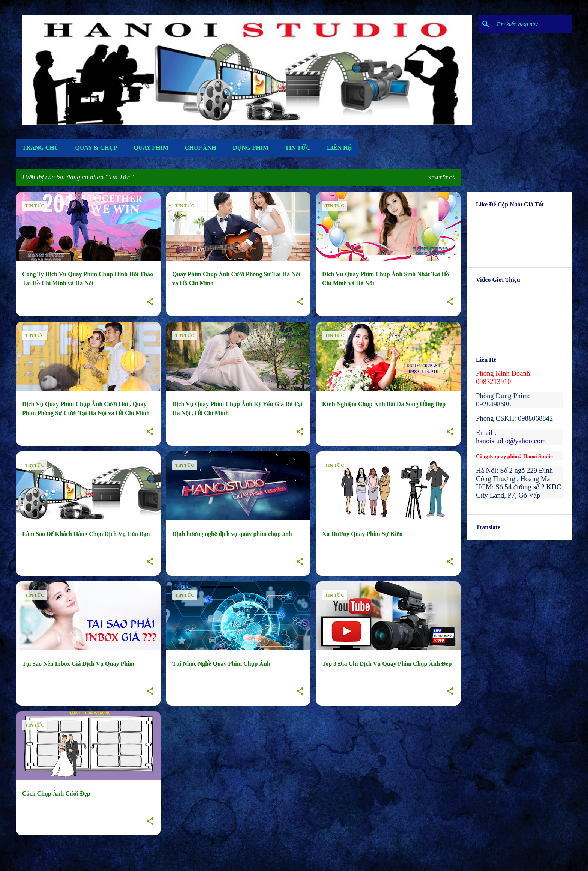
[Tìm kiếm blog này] (532, 24)
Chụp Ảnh (201, 148)
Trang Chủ (40, 148)
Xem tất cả (442, 178)
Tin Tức (298, 148)
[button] (150, 302)
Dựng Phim (251, 148)
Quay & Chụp (96, 148)
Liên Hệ (339, 148)
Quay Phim (151, 148)
